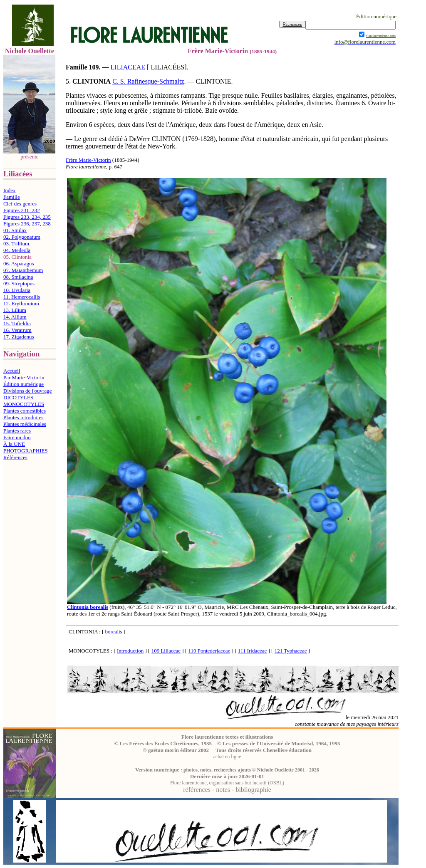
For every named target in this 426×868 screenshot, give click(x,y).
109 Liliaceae (166, 651)
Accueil (12, 371)
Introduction (130, 651)
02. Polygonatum (22, 237)
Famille (12, 197)
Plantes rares (17, 431)
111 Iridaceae (252, 651)
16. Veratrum (17, 330)
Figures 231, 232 (22, 210)
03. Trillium (16, 244)
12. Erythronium (21, 303)
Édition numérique (24, 384)
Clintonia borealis (88, 607)
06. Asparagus (19, 263)
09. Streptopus (19, 283)
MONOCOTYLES (24, 404)
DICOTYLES (18, 397)
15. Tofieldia (17, 323)
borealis (114, 632)
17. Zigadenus (19, 337)
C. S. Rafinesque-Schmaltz (148, 81)
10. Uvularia (17, 290)
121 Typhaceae (291, 651)
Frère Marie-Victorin (88, 160)
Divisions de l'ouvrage (27, 391)
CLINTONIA (92, 81)
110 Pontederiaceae (209, 651)
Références (15, 457)
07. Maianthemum (23, 270)
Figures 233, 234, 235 (27, 217)
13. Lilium (15, 310)
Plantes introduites (23, 417)
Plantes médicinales (25, 424)
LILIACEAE (128, 67)
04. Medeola (17, 250)
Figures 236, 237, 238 (27, 224)
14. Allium (15, 317)
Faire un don (17, 437)
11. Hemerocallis (22, 297)
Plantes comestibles (25, 411)
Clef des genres (20, 204)
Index (10, 190)
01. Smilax (15, 230)
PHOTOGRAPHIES (26, 451)
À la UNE (14, 444)
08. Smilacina (18, 277)
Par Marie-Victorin (24, 377)
